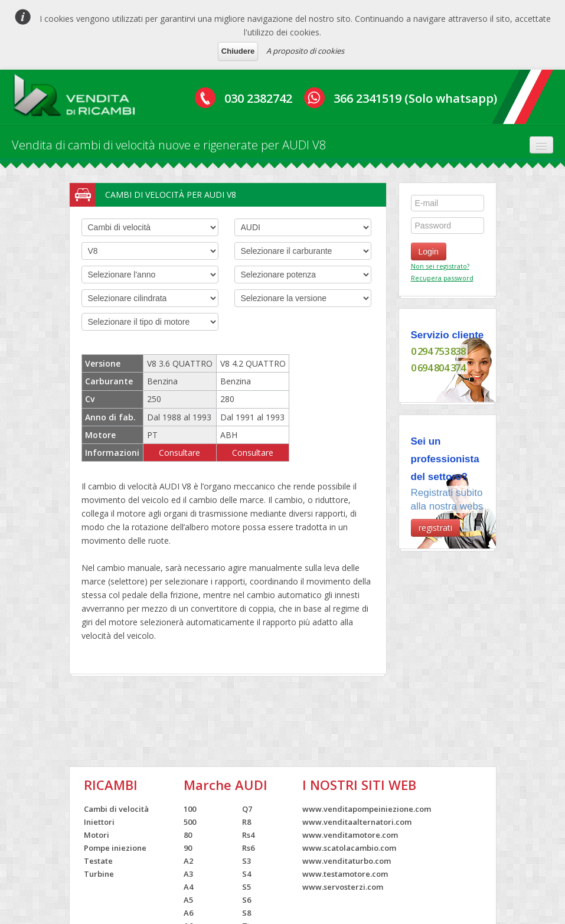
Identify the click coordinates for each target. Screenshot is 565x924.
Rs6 (248, 848)
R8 (246, 822)
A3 (188, 874)
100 (190, 809)
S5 (246, 887)
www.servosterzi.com (343, 887)
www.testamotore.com (345, 874)
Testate (98, 861)
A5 (188, 900)
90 (188, 848)
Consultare (179, 453)
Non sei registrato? (440, 266)
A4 (188, 887)
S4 (246, 874)
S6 (246, 900)
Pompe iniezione (115, 848)
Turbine (99, 874)
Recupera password (442, 278)
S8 (246, 913)
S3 (246, 861)
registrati (435, 528)
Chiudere (238, 51)
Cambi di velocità (116, 809)
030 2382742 (258, 98)
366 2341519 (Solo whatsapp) (415, 98)
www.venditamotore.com (350, 835)
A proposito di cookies (305, 51)
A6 (188, 913)
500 (190, 822)
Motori (97, 835)
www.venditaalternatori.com (357, 822)
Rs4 (248, 835)
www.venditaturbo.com (347, 861)
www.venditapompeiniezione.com (367, 809)
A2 (188, 861)
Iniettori (99, 822)
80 (188, 835)
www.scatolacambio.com (349, 848)
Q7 (247, 809)
